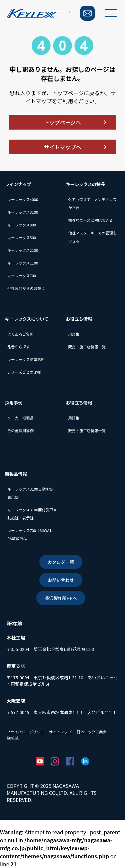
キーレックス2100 (23, 250)
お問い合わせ (61, 580)
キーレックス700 (22, 276)
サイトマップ (60, 732)
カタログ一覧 (61, 562)
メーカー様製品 (20, 418)
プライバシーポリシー (25, 732)
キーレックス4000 (23, 199)
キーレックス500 (22, 237)
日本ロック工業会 (92, 732)
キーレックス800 (22, 225)
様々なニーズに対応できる (91, 220)
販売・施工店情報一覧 (87, 347)
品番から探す (19, 347)
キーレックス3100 (23, 212)
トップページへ (63, 122)
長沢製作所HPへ (61, 598)
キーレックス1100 (23, 263)
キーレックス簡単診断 (26, 359)
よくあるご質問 (20, 334)
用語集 (74, 334)
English (13, 737)
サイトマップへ (62, 147)
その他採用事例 (20, 430)
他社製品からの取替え (26, 288)
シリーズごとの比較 (24, 372)
